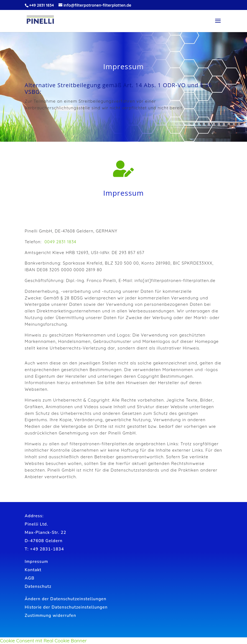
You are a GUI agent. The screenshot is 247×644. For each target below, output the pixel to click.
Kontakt (33, 570)
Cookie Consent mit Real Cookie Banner (43, 641)
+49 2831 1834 (41, 5)
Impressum (36, 562)
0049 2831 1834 (60, 242)
